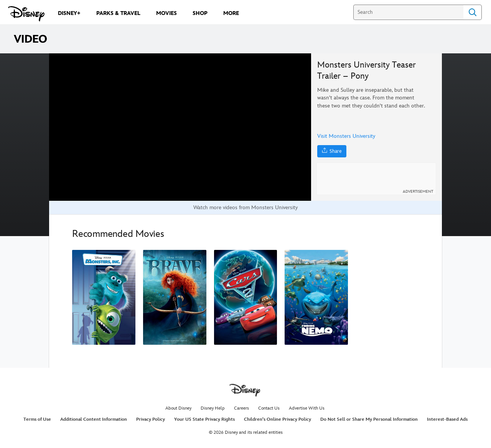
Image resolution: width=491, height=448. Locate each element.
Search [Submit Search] (473, 12)
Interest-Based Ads (447, 419)
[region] (180, 127)
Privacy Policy (151, 419)
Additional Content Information (94, 419)
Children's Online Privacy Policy (278, 419)
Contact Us (269, 408)
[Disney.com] (26, 14)
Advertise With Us (307, 408)
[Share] (332, 151)
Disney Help (213, 408)
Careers (241, 408)
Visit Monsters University (346, 136)
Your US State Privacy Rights (204, 419)
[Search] (408, 12)
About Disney (178, 408)
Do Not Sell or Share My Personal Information (369, 419)
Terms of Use (37, 419)
